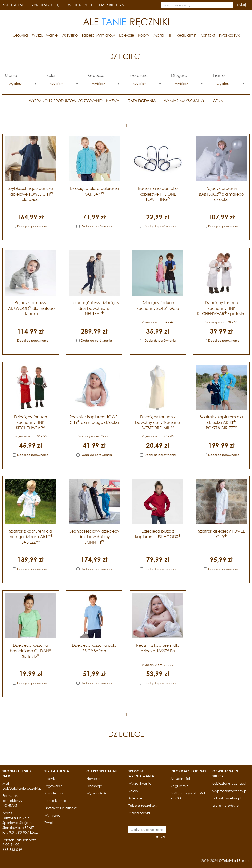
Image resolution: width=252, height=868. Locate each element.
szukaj (241, 5)
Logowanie (54, 786)
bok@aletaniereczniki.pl (22, 788)
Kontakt (208, 35)
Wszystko (70, 35)
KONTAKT (10, 805)
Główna (20, 35)
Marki (158, 35)
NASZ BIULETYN (112, 5)
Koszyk (50, 778)
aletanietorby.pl (226, 805)
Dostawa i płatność (61, 808)
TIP (170, 35)
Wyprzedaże (97, 793)
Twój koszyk (229, 35)
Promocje (94, 786)
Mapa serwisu (140, 813)
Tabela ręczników (143, 805)
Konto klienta (55, 800)
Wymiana (52, 815)
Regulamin (186, 35)
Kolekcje (126, 35)
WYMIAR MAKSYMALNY (184, 101)
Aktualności (180, 778)
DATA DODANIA (142, 101)
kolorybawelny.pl (227, 798)
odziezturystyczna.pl (229, 783)
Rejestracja (54, 793)
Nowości (93, 778)
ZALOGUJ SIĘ (13, 5)
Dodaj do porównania (33, 226)
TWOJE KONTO (79, 5)
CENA (218, 101)
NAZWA (113, 101)
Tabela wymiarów (98, 35)
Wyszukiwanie (45, 35)
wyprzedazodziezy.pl (230, 791)
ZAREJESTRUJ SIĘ (45, 5)
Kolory (144, 35)
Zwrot (49, 823)
